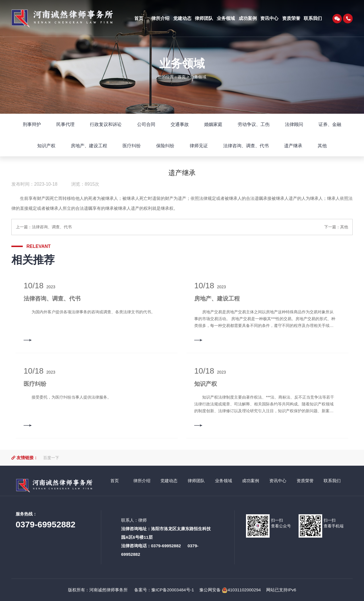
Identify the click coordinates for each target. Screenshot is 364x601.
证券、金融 (330, 124)
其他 (322, 146)
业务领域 (198, 77)
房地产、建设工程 (89, 146)
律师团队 (196, 481)
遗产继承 (293, 146)
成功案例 (251, 481)
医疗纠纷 (132, 146)
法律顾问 (294, 124)
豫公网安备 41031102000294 (230, 590)
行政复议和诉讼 (106, 124)
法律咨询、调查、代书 (246, 146)
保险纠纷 (165, 146)
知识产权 (46, 146)
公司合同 (146, 124)
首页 (182, 77)
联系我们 (332, 481)
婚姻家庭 (213, 124)
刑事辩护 (32, 124)
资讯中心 (278, 481)
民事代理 (65, 124)
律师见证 (199, 146)
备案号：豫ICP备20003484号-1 (164, 590)
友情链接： (27, 458)
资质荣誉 (305, 481)
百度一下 (51, 458)
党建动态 (169, 481)
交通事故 (180, 124)
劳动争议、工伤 (254, 124)
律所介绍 (142, 481)
